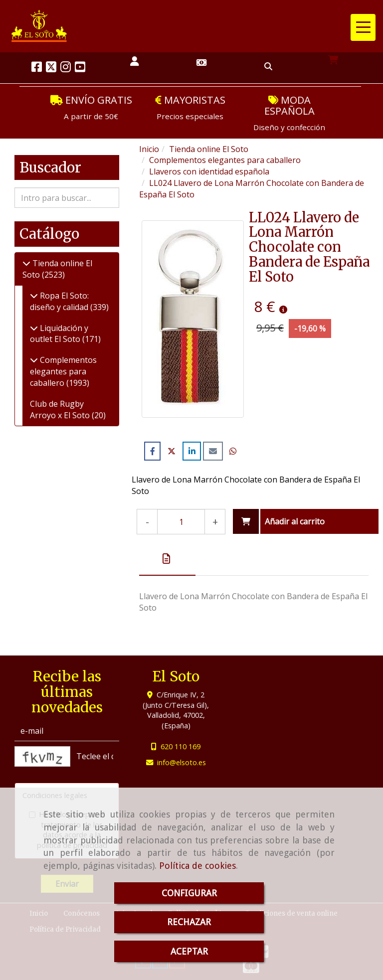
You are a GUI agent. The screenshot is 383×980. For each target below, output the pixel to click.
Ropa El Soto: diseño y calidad (60, 301)
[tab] (167, 559)
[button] (135, 61)
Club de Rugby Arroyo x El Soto (61, 409)
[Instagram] (66, 68)
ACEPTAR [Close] (189, 951)
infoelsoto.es (182, 762)
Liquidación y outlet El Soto (59, 334)
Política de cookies (197, 866)
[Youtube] (80, 68)
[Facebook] (37, 68)
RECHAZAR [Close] (189, 922)
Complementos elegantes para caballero (63, 371)
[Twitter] (51, 68)
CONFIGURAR (189, 893)
